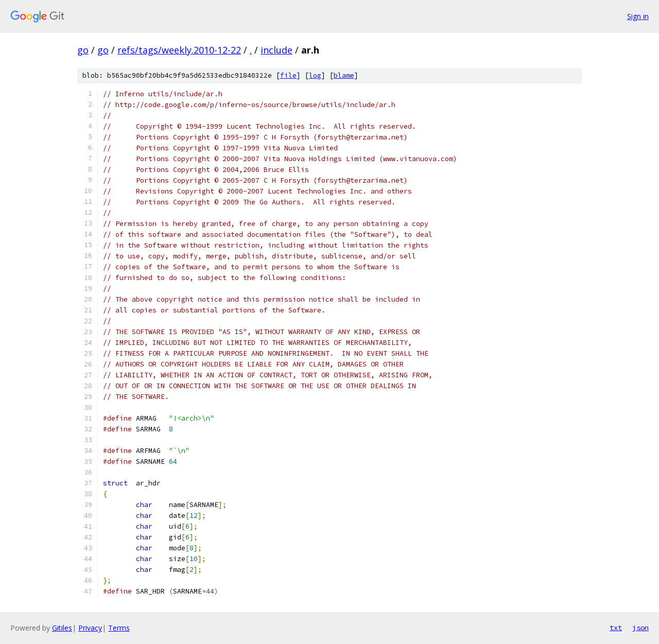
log (315, 75)
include (276, 50)
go (83, 50)
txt (616, 628)
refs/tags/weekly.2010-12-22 (179, 50)
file (288, 75)
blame (344, 75)
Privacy (90, 628)
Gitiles (62, 628)
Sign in (638, 16)
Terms (119, 628)
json (640, 628)
